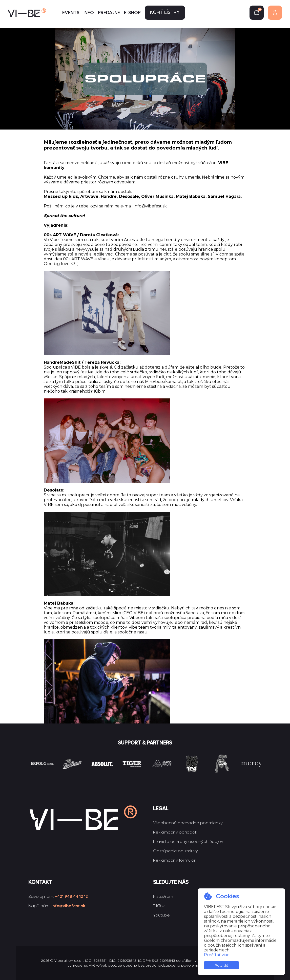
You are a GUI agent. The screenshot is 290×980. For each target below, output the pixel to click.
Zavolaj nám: (58, 896)
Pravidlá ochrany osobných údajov (188, 841)
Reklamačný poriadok (175, 832)
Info (89, 13)
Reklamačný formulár (174, 860)
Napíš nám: (57, 906)
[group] (54, 773)
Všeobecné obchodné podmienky (188, 823)
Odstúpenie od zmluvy (175, 851)
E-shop (132, 13)
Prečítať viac (217, 955)
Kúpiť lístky (165, 13)
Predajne (109, 13)
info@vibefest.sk (150, 206)
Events (71, 13)
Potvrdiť (221, 965)
